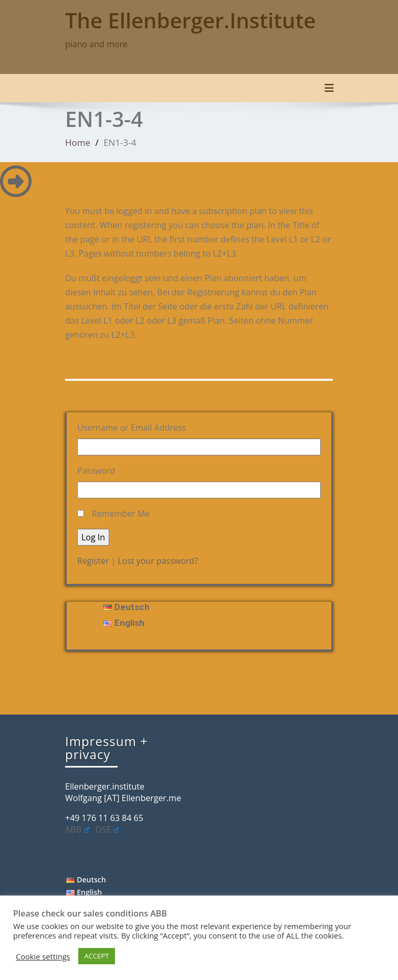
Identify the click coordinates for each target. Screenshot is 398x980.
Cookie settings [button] (43, 956)
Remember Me (121, 514)
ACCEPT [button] (97, 956)
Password (96, 471)
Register (93, 561)
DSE (107, 829)
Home (78, 142)
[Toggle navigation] (329, 88)
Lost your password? (158, 561)
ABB (77, 829)
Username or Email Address (132, 428)
